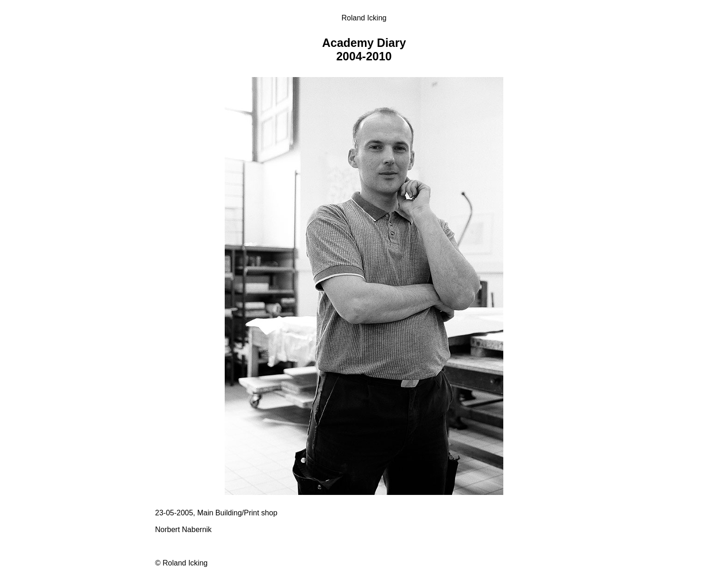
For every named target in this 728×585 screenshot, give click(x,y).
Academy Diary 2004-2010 (364, 49)
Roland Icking (364, 18)
